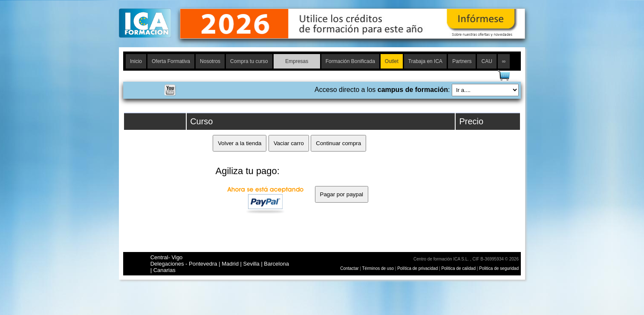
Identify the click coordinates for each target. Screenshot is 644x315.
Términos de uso (378, 268)
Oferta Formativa (171, 61)
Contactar (349, 268)
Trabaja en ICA (425, 61)
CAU (487, 61)
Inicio (136, 61)
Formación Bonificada (350, 61)
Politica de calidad (458, 268)
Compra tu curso (249, 61)
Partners (462, 61)
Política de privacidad (418, 268)
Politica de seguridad (499, 268)
